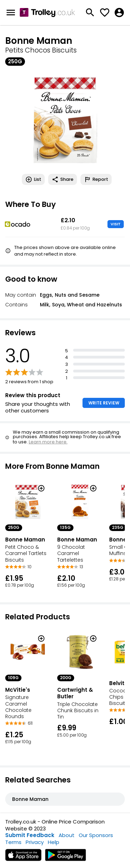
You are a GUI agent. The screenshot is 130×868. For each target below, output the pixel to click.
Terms (13, 842)
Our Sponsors (96, 835)
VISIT (116, 224)
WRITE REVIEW (104, 403)
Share (63, 179)
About (67, 835)
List (33, 179)
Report (96, 179)
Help (54, 842)
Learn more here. (48, 442)
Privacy (35, 842)
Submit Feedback (30, 835)
